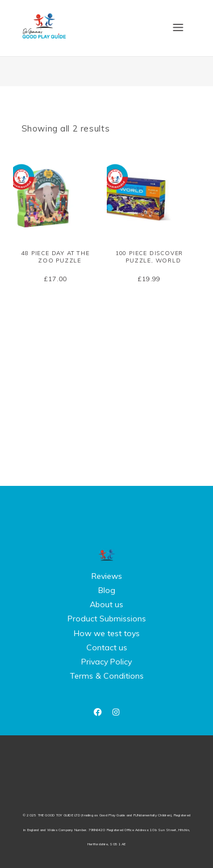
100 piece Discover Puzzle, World (149, 257)
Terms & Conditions (107, 676)
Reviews (107, 576)
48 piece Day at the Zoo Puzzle (55, 257)
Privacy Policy (106, 662)
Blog (107, 590)
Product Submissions (107, 619)
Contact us (107, 647)
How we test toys (107, 633)
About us (106, 604)
